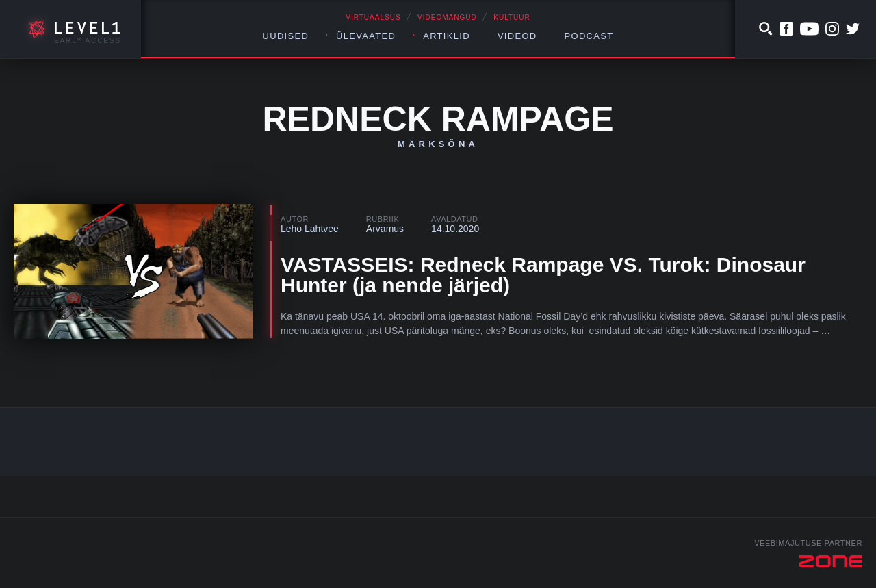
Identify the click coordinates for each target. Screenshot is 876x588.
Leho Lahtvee (310, 229)
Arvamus (385, 229)
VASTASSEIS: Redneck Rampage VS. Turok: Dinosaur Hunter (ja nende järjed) (543, 275)
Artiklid (447, 36)
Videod (517, 36)
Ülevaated (366, 36)
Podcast (589, 36)
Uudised (286, 36)
